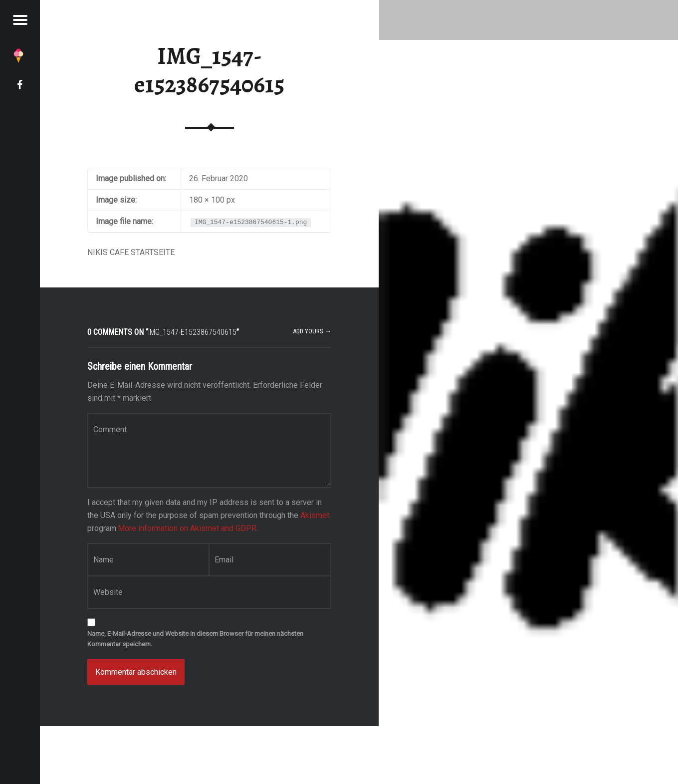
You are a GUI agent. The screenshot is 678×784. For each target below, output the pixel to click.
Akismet (315, 515)
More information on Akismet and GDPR (187, 528)
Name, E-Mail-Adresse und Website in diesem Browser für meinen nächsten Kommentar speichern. (195, 639)
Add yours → (312, 331)
